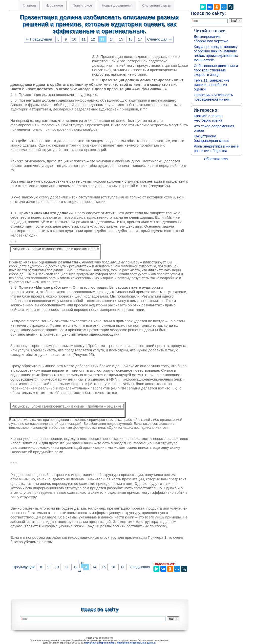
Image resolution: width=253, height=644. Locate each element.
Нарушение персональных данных (136, 643)
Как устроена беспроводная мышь (211, 138)
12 (93, 39)
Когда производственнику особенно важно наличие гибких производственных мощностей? (216, 53)
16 (130, 39)
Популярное (82, 5)
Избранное (54, 5)
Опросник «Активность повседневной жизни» (213, 97)
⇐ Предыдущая (39, 39)
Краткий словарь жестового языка (208, 118)
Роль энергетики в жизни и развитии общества (217, 148)
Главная (29, 5)
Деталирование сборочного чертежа (211, 39)
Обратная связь (217, 159)
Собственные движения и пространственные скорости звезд (216, 70)
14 (112, 39)
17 (140, 39)
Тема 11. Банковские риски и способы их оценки (212, 85)
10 (74, 39)
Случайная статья (157, 5)
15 (121, 39)
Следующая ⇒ (159, 39)
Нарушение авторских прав (99, 643)
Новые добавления (117, 5)
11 (84, 39)
